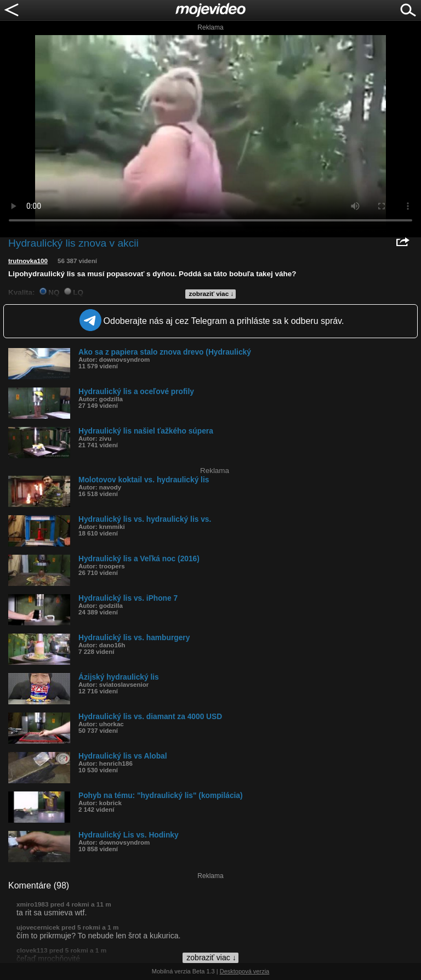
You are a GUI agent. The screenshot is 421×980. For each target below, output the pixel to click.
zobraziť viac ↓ (212, 294)
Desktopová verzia (245, 971)
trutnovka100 (28, 261)
